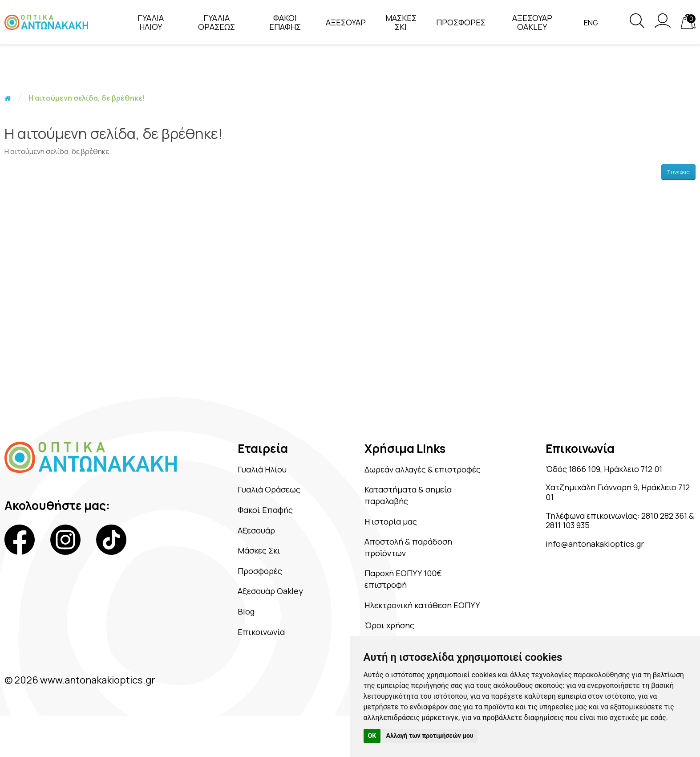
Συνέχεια (678, 172)
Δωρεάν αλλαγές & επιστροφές (411, 477)
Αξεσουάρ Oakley (273, 600)
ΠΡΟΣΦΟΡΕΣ (457, 22)
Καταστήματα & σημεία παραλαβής (423, 511)
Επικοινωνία (261, 643)
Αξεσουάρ (256, 535)
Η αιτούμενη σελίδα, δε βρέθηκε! (87, 98)
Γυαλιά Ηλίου (263, 470)
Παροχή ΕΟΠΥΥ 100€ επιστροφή (416, 601)
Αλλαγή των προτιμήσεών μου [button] (430, 736)
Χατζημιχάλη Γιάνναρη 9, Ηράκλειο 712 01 (603, 497)
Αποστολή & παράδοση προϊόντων (421, 567)
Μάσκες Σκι (260, 557)
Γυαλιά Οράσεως (272, 492)
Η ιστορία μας (401, 539)
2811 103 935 (616, 535)
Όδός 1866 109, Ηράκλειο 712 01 (616, 470)
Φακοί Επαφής (266, 513)
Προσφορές (261, 578)
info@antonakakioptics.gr (605, 556)
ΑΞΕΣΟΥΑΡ (343, 22)
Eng (587, 23)
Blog (243, 622)
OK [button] (372, 736)
